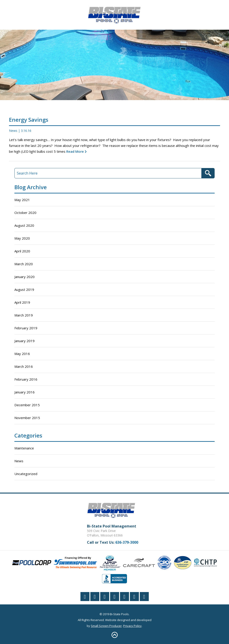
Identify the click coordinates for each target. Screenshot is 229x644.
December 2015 (27, 405)
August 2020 (24, 225)
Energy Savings (29, 120)
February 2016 (26, 379)
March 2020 (24, 264)
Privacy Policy (132, 626)
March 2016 (24, 366)
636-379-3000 (127, 542)
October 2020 (25, 213)
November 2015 (27, 418)
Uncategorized (26, 474)
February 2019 (26, 328)
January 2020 (24, 277)
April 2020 (22, 251)
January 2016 (24, 392)
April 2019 (22, 302)
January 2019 (24, 341)
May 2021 (22, 200)
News (13, 131)
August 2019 (24, 289)
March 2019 (24, 315)
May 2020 (22, 238)
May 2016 (22, 354)
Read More (75, 151)
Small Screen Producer (106, 626)
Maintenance (24, 448)
